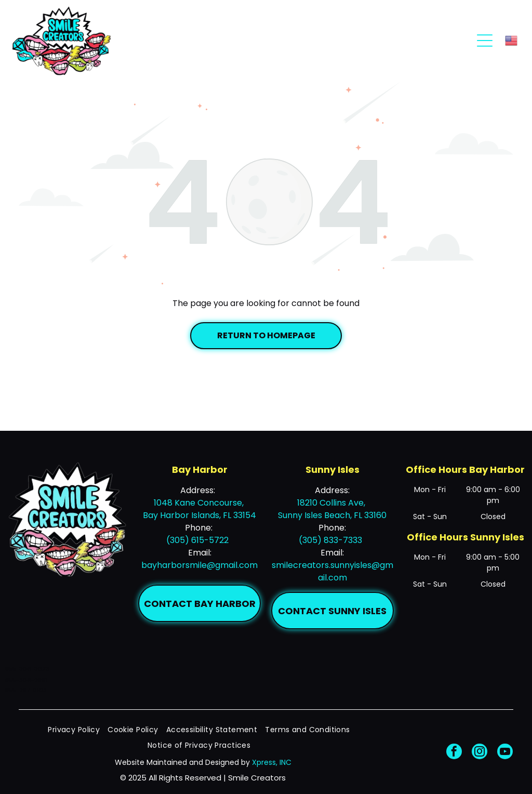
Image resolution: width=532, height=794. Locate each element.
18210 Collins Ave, (332, 503)
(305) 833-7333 (330, 540)
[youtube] (505, 753)
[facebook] (454, 753)
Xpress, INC (272, 762)
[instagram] (480, 753)
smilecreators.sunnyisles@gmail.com (332, 571)
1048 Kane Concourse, (200, 503)
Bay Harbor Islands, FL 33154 (199, 515)
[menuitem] (78, 730)
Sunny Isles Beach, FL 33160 (332, 515)
